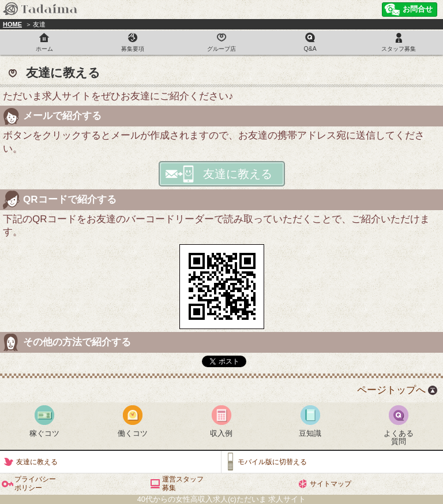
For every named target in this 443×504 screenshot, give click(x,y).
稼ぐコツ (44, 433)
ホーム (44, 49)
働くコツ (133, 433)
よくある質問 (399, 437)
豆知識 (310, 433)
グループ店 (221, 49)
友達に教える (238, 174)
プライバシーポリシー (35, 484)
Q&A (310, 49)
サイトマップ (331, 484)
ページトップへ (391, 390)
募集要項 (133, 49)
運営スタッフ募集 (183, 484)
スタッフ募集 (399, 49)
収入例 (221, 433)
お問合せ (418, 9)
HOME (12, 24)
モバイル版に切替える (272, 462)
